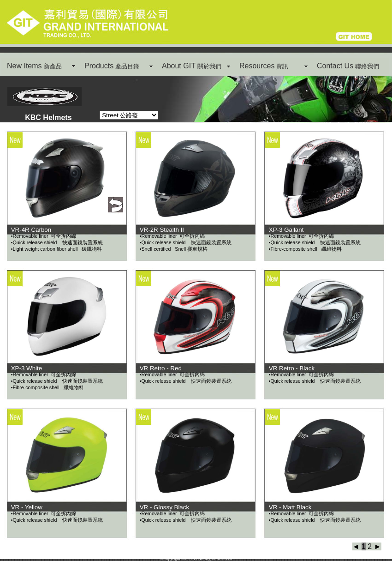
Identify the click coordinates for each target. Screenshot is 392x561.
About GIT (192, 66)
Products (112, 66)
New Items (34, 66)
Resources (264, 66)
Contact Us (348, 66)
